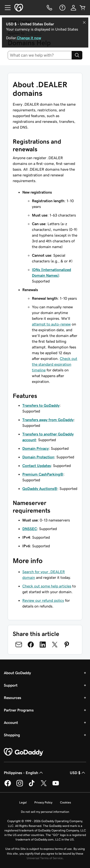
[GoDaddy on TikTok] (32, 786)
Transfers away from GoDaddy (48, 420)
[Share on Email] (19, 645)
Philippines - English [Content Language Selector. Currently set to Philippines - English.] (24, 773)
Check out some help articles (47, 586)
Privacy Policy (43, 802)
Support (11, 685)
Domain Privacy (36, 448)
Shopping (12, 735)
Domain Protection (38, 457)
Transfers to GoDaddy (41, 405)
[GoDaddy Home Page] (24, 752)
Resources (12, 698)
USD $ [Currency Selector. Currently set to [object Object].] (78, 773)
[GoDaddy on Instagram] (20, 786)
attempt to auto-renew (51, 324)
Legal (23, 802)
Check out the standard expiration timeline (55, 364)
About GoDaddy (17, 673)
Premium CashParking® (43, 474)
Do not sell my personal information (45, 812)
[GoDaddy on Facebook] (8, 786)
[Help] (62, 8)
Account (11, 722)
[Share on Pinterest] (67, 645)
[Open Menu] (6, 8)
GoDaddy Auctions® (40, 488)
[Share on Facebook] (31, 645)
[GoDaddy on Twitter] (44, 786)
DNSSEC (30, 529)
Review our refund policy (43, 600)
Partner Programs (19, 710)
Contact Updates (37, 466)
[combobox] (40, 55)
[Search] (77, 55)
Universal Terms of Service (45, 858)
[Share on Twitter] (55, 645)
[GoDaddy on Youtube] (56, 786)
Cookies (66, 802)
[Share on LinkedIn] (43, 645)
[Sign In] (73, 8)
